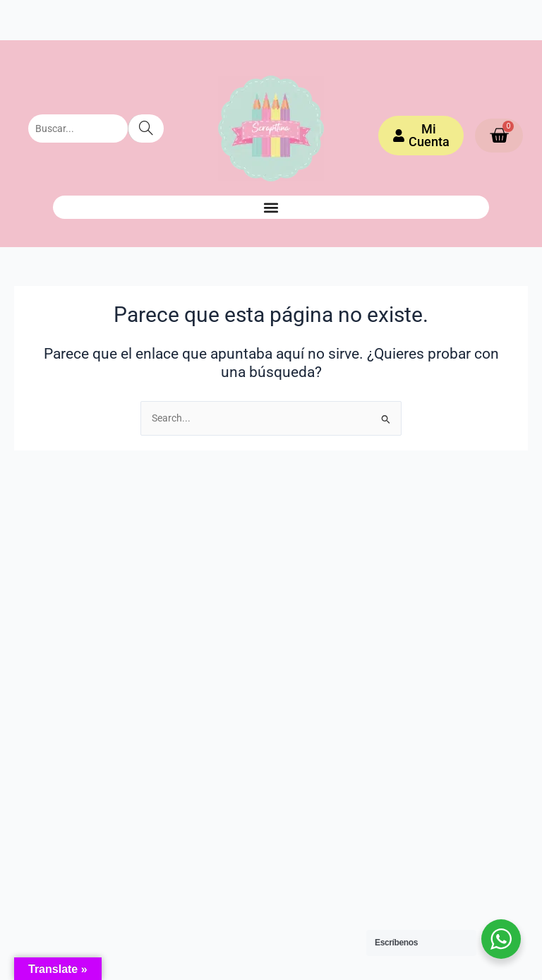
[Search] (146, 129)
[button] (271, 207)
